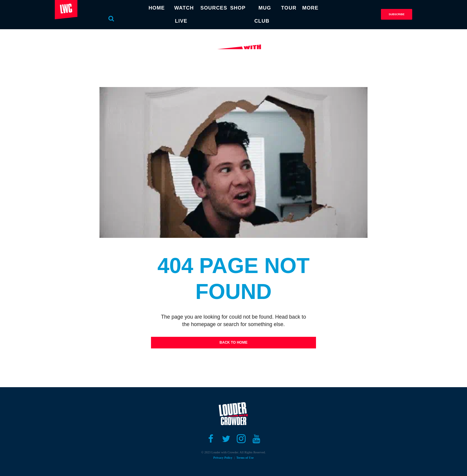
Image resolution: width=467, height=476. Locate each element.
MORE (315, 8)
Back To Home (233, 342)
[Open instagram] (241, 439)
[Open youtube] (256, 439)
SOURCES (213, 8)
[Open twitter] (226, 439)
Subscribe (397, 14)
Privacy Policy (223, 458)
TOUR (290, 8)
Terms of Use (245, 458)
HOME (152, 8)
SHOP (236, 8)
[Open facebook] (211, 439)
